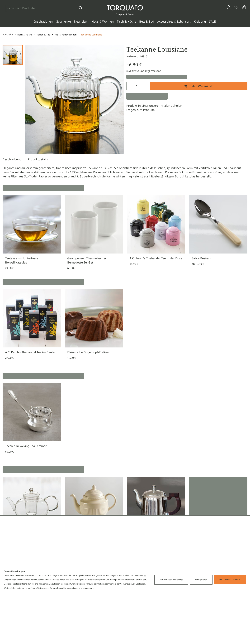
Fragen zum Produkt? (141, 110)
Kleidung (200, 21)
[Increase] (143, 86)
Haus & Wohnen (103, 21)
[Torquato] (125, 10)
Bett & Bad (147, 21)
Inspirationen (43, 21)
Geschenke (63, 21)
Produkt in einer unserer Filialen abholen (154, 106)
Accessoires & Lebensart (174, 21)
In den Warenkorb (199, 86)
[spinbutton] (137, 86)
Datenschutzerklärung (60, 588)
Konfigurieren (201, 580)
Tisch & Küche (126, 21)
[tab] (12, 160)
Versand (156, 71)
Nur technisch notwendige (171, 580)
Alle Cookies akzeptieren (230, 579)
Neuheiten (81, 21)
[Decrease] (131, 86)
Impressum (88, 588)
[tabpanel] (125, 172)
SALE (212, 21)
